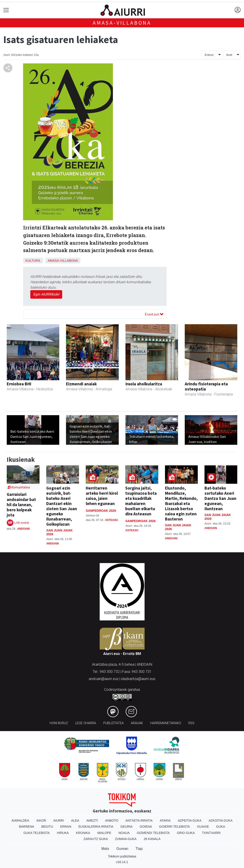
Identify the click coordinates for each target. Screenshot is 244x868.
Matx (105, 849)
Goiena (146, 827)
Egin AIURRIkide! (46, 294)
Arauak (137, 723)
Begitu (47, 827)
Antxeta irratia (139, 820)
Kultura (33, 261)
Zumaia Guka (126, 839)
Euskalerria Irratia (96, 827)
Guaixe (203, 827)
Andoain (23, 529)
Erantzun (154, 314)
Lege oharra (86, 723)
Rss (191, 723)
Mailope (104, 833)
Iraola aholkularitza (144, 384)
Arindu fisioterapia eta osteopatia (206, 386)
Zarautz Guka (96, 839)
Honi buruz (59, 723)
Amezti (92, 820)
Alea (75, 820)
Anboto (112, 820)
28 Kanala (152, 839)
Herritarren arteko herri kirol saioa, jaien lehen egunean (102, 496)
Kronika (83, 833)
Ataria (165, 820)
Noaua (124, 833)
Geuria (127, 827)
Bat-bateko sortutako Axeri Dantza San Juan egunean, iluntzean (220, 498)
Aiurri (58, 820)
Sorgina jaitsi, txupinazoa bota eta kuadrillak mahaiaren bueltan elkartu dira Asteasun (141, 501)
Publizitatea (113, 723)
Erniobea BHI (19, 384)
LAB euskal (22, 523)
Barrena (26, 827)
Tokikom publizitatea (122, 856)
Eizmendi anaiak (81, 384)
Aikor (41, 820)
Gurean (122, 849)
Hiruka (63, 833)
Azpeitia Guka (190, 820)
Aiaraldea (20, 820)
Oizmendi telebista (153, 833)
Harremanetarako (166, 723)
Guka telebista (36, 833)
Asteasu (111, 520)
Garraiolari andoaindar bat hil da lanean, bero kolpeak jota (21, 505)
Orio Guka (186, 833)
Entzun (209, 55)
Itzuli (229, 55)
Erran (66, 827)
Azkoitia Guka (221, 820)
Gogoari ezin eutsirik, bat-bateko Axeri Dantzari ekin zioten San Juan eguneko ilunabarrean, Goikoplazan (62, 506)
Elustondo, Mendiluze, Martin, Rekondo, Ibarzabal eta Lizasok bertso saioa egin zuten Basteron (181, 503)
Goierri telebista (175, 827)
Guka (221, 827)
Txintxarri (211, 833)
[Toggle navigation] (6, 10)
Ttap (139, 849)
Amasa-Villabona (122, 23)
